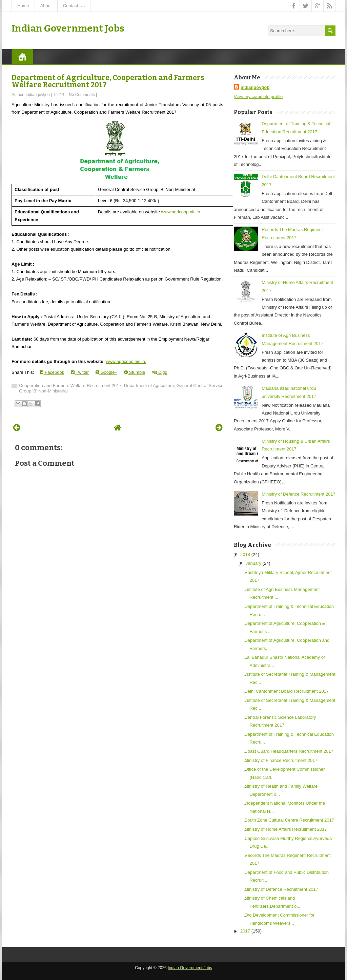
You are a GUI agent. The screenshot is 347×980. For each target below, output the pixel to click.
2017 (245, 931)
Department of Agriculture (149, 386)
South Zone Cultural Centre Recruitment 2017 (289, 820)
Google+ (106, 372)
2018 (245, 554)
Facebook (52, 372)
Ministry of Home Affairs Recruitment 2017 (285, 829)
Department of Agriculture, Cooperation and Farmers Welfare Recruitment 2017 (108, 81)
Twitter (80, 372)
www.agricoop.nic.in (180, 212)
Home (23, 6)
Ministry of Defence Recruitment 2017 (298, 494)
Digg (159, 372)
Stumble (135, 372)
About (46, 6)
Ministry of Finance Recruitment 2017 (281, 760)
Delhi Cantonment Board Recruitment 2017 (287, 691)
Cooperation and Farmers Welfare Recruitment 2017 (70, 386)
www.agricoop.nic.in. (126, 361)
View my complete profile (258, 97)
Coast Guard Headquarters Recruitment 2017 (289, 751)
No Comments (82, 95)
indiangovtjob (255, 87)
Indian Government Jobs (68, 28)
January (253, 563)
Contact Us (74, 6)
